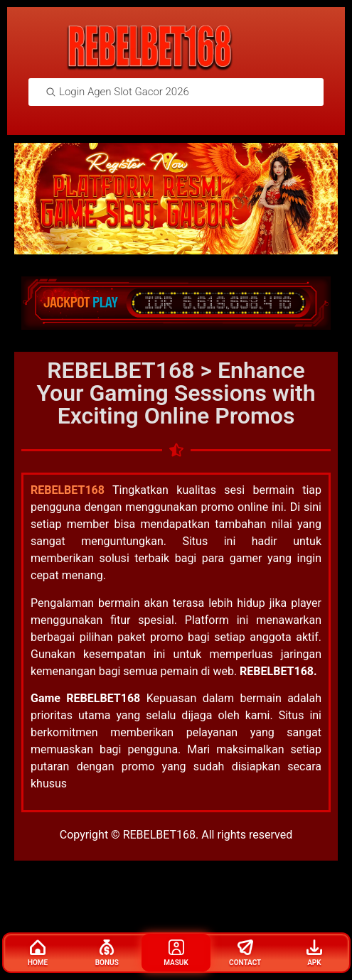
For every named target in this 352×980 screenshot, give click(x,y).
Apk (314, 953)
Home (38, 953)
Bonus (107, 953)
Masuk (176, 953)
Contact (245, 953)
